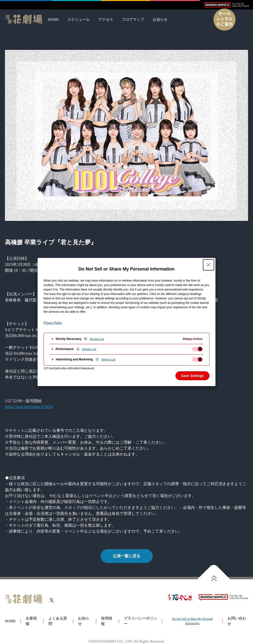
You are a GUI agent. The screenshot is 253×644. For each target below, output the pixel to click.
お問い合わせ (237, 621)
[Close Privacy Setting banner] (209, 265)
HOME (53, 20)
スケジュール (79, 20)
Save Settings (192, 376)
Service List (97, 339)
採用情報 (107, 621)
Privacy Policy (53, 323)
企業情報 (31, 621)
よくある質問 (58, 621)
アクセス (106, 20)
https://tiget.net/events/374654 (29, 407)
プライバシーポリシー (140, 621)
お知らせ (160, 20)
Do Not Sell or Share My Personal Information (192, 621)
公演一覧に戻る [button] (126, 556)
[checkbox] (197, 349)
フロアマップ (133, 20)
